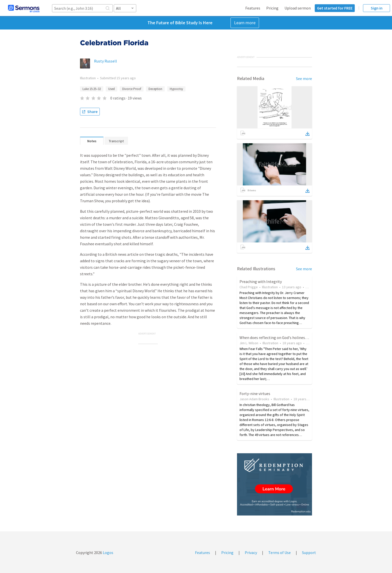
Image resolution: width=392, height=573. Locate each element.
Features (253, 8)
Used (111, 89)
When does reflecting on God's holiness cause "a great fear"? (291, 337)
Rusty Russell (105, 61)
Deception (155, 89)
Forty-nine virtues (255, 393)
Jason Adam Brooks (254, 399)
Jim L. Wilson (249, 343)
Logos (108, 552)
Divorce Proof (132, 89)
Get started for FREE (335, 8)
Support (309, 552)
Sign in (377, 8)
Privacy (251, 552)
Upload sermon (298, 8)
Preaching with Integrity (261, 281)
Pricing (272, 8)
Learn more (245, 23)
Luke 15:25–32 (92, 89)
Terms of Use (279, 552)
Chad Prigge (249, 287)
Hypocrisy (176, 89)
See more (304, 78)
